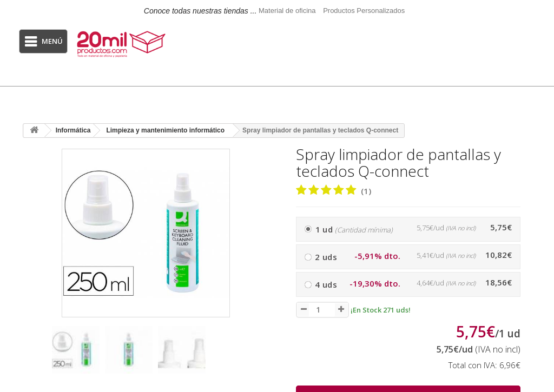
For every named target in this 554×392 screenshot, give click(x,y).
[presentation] (33, 355)
